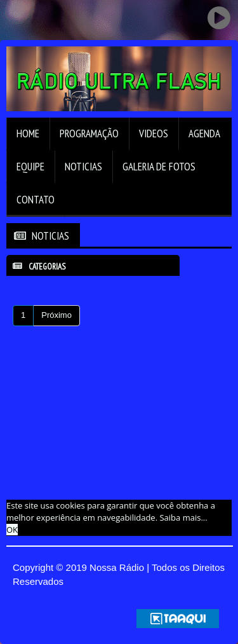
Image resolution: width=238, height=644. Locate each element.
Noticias (83, 167)
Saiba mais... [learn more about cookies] (183, 517)
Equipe (30, 167)
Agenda (204, 134)
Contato (36, 200)
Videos (154, 134)
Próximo (56, 315)
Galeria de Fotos (159, 167)
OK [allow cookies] (12, 530)
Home (28, 134)
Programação (89, 134)
